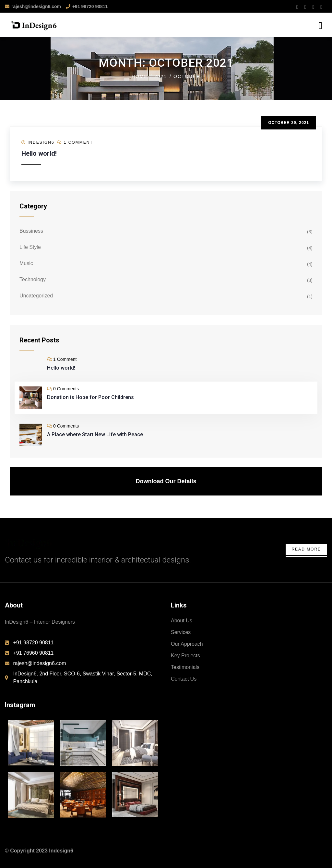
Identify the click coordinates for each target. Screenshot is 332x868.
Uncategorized (36, 296)
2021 (161, 76)
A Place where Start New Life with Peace (95, 434)
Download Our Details (166, 481)
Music (26, 263)
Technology (33, 279)
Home (140, 76)
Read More (306, 549)
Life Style (30, 247)
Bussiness (31, 231)
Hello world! (39, 153)
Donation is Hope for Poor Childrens (90, 397)
